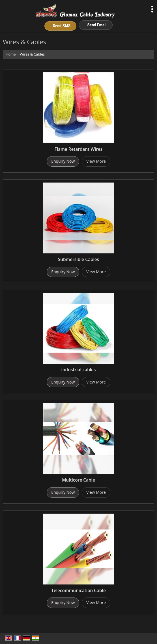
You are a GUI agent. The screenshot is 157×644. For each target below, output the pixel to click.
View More (96, 161)
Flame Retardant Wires (79, 149)
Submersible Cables (78, 259)
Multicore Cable (78, 480)
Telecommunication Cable (78, 591)
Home (11, 54)
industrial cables (79, 370)
